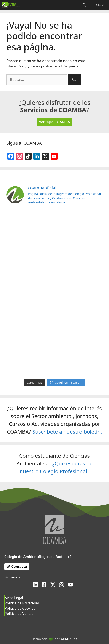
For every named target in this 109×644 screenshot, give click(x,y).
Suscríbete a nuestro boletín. (67, 432)
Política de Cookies (20, 608)
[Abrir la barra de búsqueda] (84, 5)
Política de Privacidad (22, 603)
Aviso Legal (14, 598)
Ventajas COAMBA (54, 122)
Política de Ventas (19, 614)
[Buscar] (74, 80)
